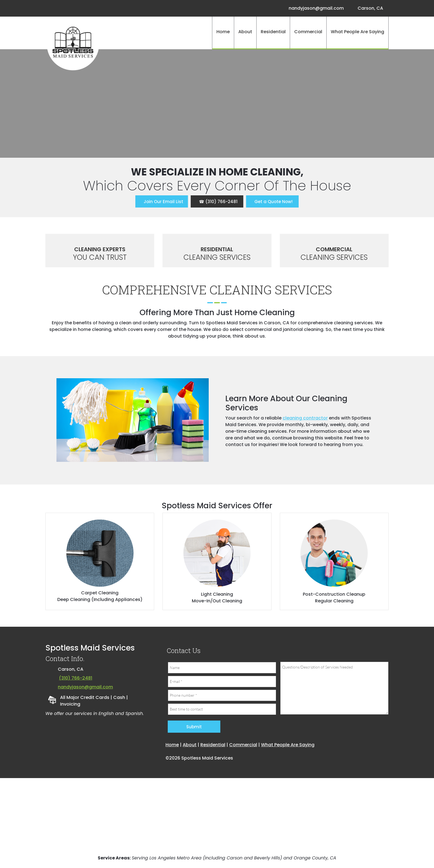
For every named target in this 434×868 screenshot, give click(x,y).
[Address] (369, 8)
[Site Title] (73, 44)
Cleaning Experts (100, 249)
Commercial (334, 249)
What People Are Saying (288, 745)
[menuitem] (223, 33)
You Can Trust (100, 257)
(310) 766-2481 (76, 678)
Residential (217, 249)
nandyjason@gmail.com (85, 687)
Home (172, 745)
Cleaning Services (217, 257)
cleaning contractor (305, 418)
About (190, 745)
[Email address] (315, 8)
